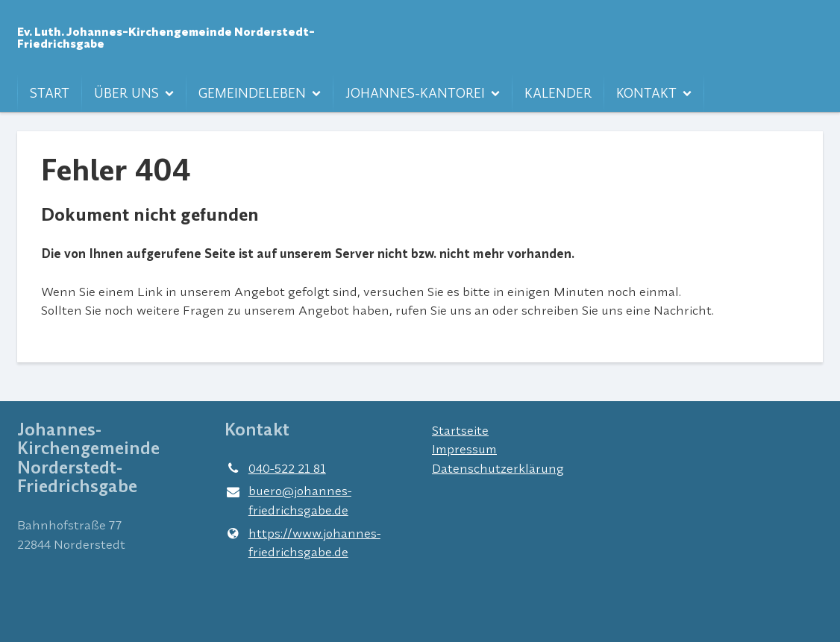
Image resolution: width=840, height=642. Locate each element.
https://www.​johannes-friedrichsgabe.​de (303, 542)
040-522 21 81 (275, 468)
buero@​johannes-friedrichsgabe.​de (288, 501)
